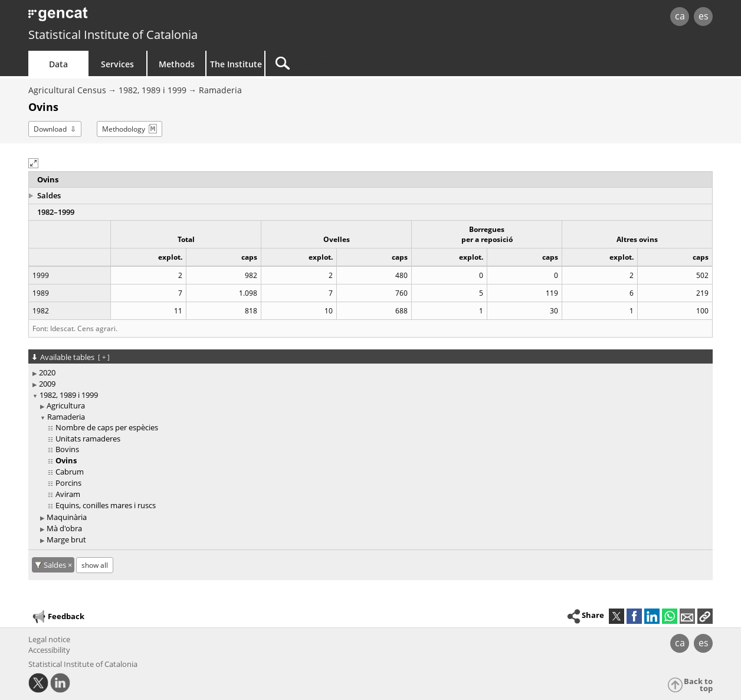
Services (117, 64)
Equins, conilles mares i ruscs (106, 505)
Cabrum (70, 472)
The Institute (236, 64)
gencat (165, 17)
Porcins (68, 483)
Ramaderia (220, 90)
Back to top (698, 685)
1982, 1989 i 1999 (153, 90)
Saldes (49, 195)
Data (58, 64)
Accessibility (49, 650)
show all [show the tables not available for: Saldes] (95, 565)
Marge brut (66, 539)
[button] (33, 163)
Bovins (67, 449)
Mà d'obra (64, 528)
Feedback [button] (58, 617)
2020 (47, 372)
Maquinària (67, 517)
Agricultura (66, 405)
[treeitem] (368, 373)
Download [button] (50, 129)
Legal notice (49, 639)
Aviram (68, 494)
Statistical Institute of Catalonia (113, 35)
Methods (177, 64)
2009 (47, 384)
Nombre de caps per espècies (107, 427)
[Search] (366, 63)
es (704, 16)
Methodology (124, 129)
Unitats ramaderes (88, 439)
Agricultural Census (67, 90)
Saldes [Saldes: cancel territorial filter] (56, 565)
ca (680, 16)
